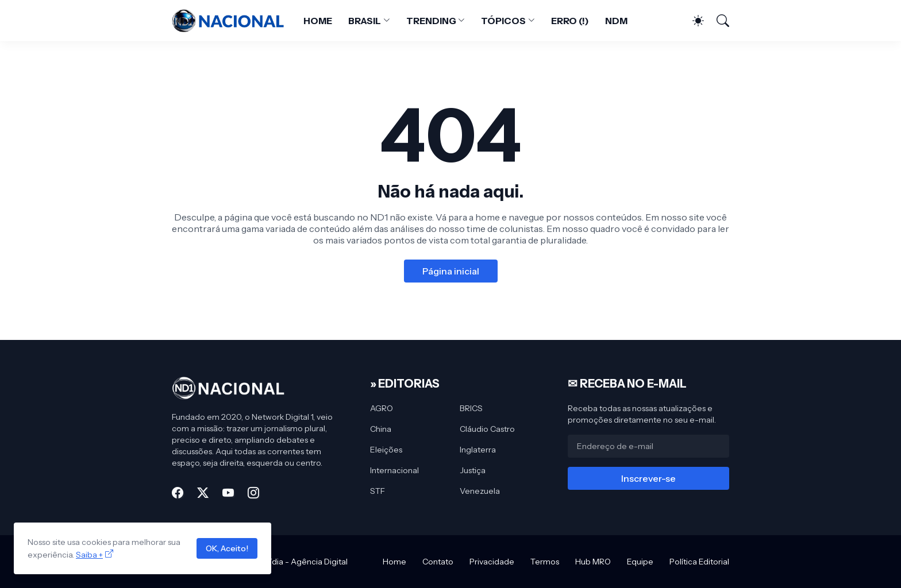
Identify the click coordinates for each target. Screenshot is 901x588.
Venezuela (480, 491)
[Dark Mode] (692, 21)
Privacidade (492, 562)
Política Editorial (699, 562)
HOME (318, 21)
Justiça (473, 470)
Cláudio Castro (487, 429)
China (381, 429)
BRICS (471, 408)
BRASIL (365, 21)
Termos (545, 562)
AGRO (382, 408)
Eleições (386, 450)
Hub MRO (593, 562)
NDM (616, 21)
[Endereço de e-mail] (648, 446)
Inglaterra (478, 450)
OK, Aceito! (227, 548)
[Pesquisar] (718, 21)
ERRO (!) (570, 21)
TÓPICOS (503, 21)
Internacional (394, 470)
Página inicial (451, 271)
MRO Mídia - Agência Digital (295, 562)
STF (378, 491)
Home (394, 562)
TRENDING (431, 21)
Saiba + (89, 555)
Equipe (640, 562)
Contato (438, 562)
